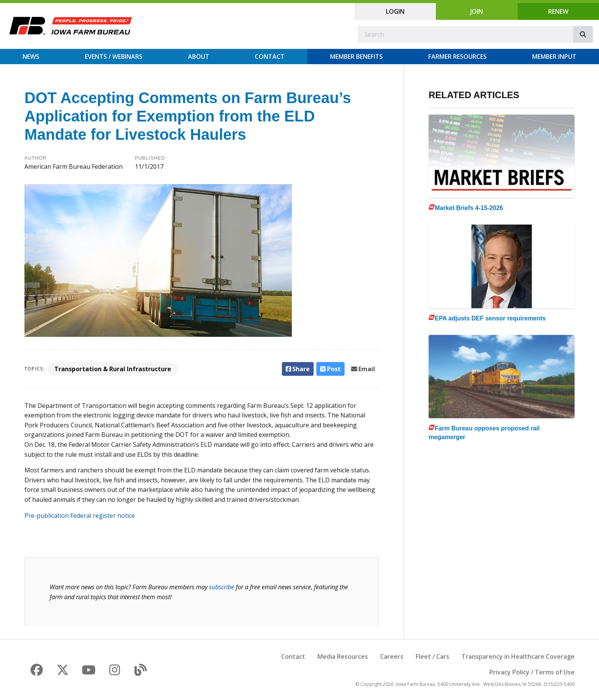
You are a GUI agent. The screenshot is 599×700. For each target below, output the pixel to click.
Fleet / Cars (432, 656)
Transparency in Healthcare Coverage (518, 656)
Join (477, 11)
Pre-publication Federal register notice (80, 516)
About (199, 57)
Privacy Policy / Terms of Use (532, 672)
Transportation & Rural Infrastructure (113, 369)
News (31, 57)
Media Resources (343, 656)
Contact (270, 57)
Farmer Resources (457, 57)
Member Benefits (356, 57)
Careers (392, 656)
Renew (558, 11)
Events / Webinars (114, 57)
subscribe (222, 587)
